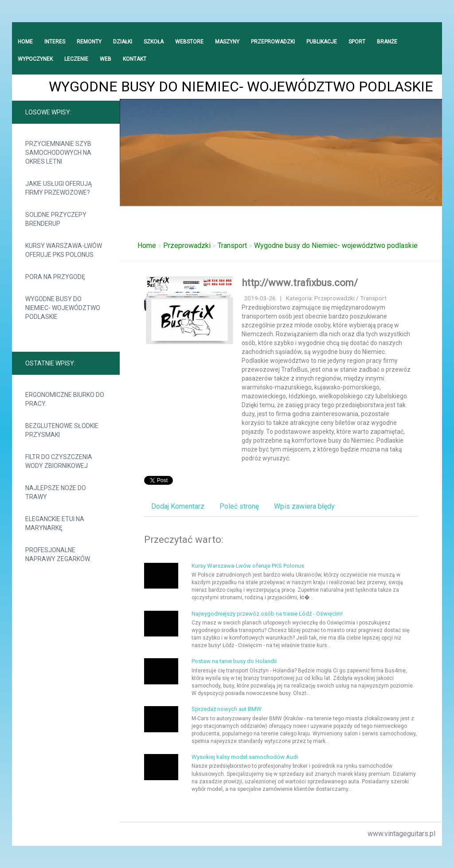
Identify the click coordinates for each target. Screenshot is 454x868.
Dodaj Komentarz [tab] (178, 506)
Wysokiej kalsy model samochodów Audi (245, 757)
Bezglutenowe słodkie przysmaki (62, 430)
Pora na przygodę (55, 277)
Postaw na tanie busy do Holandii (234, 661)
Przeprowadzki (187, 245)
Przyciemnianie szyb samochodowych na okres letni (58, 153)
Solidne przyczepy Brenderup (56, 219)
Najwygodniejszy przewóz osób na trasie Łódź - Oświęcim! (267, 614)
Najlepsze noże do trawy (56, 492)
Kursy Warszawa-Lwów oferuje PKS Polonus (64, 250)
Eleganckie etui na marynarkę (55, 523)
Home (147, 245)
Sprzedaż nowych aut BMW (227, 709)
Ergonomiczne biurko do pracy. (65, 399)
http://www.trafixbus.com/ (300, 283)
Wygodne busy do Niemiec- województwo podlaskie (63, 308)
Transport (232, 245)
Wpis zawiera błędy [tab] (304, 506)
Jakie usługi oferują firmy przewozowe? (59, 188)
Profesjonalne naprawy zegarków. (58, 554)
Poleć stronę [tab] (239, 506)
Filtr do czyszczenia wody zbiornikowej (59, 461)
